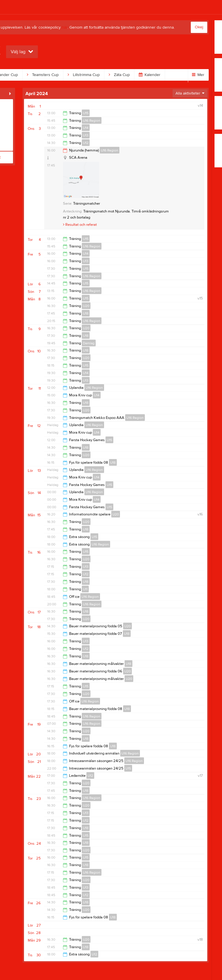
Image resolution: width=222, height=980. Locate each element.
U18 (86, 313)
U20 (86, 306)
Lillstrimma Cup (84, 75)
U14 (86, 128)
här (65, 27)
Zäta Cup (119, 75)
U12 (86, 143)
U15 (86, 113)
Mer (198, 75)
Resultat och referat (80, 225)
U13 (86, 135)
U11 (85, 589)
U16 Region (92, 121)
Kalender (150, 75)
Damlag (89, 343)
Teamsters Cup (43, 75)
